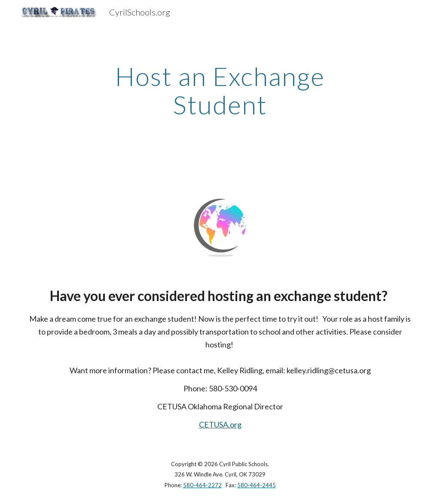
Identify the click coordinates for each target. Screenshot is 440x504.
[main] (220, 90)
